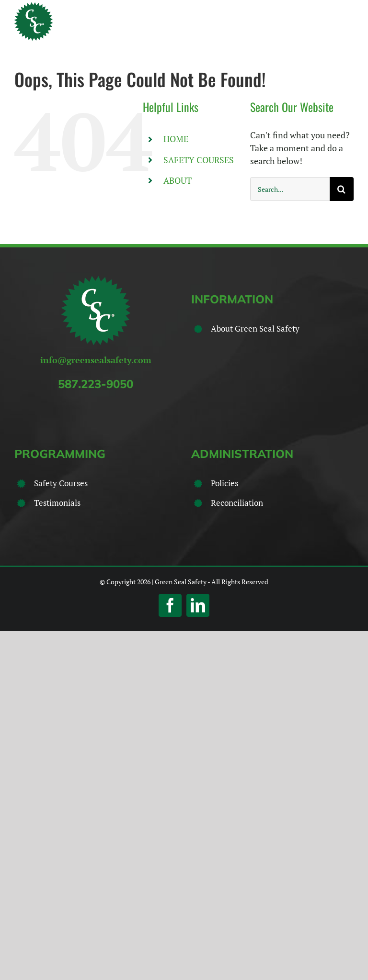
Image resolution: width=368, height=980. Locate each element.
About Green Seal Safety (255, 329)
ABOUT (178, 180)
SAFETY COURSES (199, 160)
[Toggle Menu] (347, 22)
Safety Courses (61, 483)
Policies (224, 483)
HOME (176, 139)
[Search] (342, 189)
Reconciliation (237, 503)
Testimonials (57, 503)
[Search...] (290, 189)
